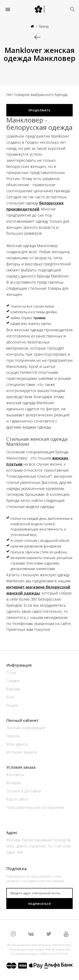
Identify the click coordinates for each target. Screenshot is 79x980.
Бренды (13, 689)
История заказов (22, 752)
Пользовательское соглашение (35, 807)
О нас (11, 672)
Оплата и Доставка (23, 791)
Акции (12, 705)
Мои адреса (17, 744)
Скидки (13, 681)
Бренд (44, 26)
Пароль (13, 736)
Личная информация (26, 728)
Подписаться (39, 904)
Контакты (15, 775)
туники (39, 318)
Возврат (14, 783)
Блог (11, 697)
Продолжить (39, 110)
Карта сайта (17, 799)
